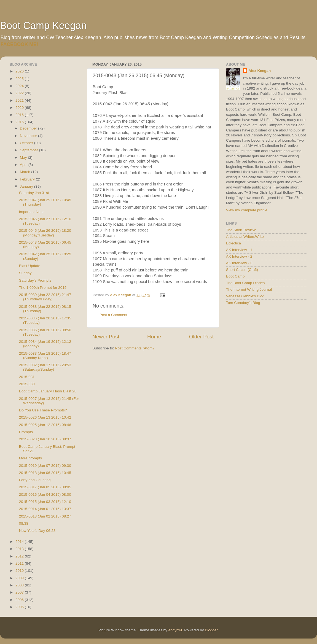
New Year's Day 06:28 (37, 531)
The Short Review (241, 230)
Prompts (26, 432)
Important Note (31, 212)
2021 (20, 100)
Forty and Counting (35, 480)
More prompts (30, 458)
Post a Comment (113, 315)
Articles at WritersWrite (245, 237)
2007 (20, 592)
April (24, 165)
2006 (20, 600)
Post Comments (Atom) (135, 348)
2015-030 (27, 384)
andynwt (175, 630)
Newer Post (106, 337)
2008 (20, 585)
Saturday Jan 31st (34, 193)
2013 (20, 549)
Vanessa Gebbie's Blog (245, 296)
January (27, 186)
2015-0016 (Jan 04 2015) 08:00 (45, 495)
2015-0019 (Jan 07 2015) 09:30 (45, 466)
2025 (20, 79)
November (29, 136)
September (29, 150)
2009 (20, 578)
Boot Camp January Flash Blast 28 (48, 391)
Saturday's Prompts (35, 280)
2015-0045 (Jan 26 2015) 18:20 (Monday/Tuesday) (45, 233)
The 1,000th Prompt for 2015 (43, 288)
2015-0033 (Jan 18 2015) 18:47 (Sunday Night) (45, 356)
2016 (20, 115)
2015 (20, 122)
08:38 (24, 523)
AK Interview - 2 (239, 256)
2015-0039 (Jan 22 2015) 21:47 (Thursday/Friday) (45, 297)
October (27, 143)
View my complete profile (247, 210)
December (29, 128)
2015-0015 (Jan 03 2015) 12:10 (45, 502)
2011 (20, 563)
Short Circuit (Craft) (242, 270)
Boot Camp (235, 276)
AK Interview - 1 (239, 250)
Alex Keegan (260, 71)
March (25, 172)
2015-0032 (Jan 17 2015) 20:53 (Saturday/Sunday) (45, 367)
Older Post (201, 337)
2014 (20, 542)
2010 (20, 571)
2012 (20, 556)
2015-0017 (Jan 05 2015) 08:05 (45, 487)
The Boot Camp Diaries (245, 283)
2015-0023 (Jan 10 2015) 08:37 (45, 439)
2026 (20, 71)
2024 (20, 86)
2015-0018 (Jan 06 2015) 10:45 (45, 473)
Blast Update (30, 266)
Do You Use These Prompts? (43, 410)
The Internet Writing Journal (249, 289)
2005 (20, 607)
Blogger (211, 630)
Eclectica (233, 243)
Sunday (25, 273)
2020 (20, 108)
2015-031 (27, 377)
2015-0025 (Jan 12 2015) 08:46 (45, 425)
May (24, 157)
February (28, 179)
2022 (20, 93)
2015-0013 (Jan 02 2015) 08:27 (45, 516)
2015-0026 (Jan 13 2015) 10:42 (45, 417)
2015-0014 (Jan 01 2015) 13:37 (45, 509)
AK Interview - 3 (239, 263)
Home (154, 337)
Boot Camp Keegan (43, 25)
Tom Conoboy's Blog (243, 303)
